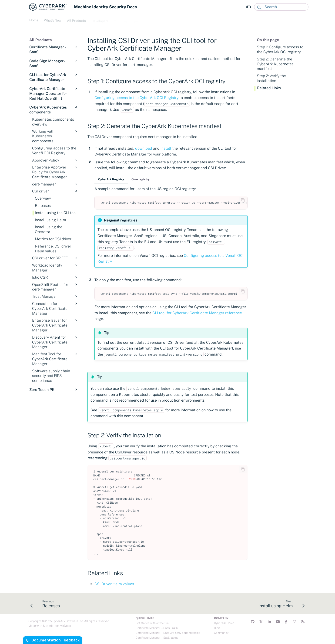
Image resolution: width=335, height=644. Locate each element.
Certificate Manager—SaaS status (157, 638)
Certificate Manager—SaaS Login (157, 628)
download (144, 148)
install (166, 148)
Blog (217, 628)
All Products (76, 20)
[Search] (281, 7)
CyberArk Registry (111, 179)
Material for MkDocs (57, 626)
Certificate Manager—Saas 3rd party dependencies (168, 633)
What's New (53, 20)
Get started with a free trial (152, 623)
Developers (100, 20)
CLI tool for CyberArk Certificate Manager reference (197, 313)
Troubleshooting (126, 20)
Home (34, 20)
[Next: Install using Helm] (280, 605)
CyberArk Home (224, 623)
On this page (268, 40)
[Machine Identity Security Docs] (48, 7)
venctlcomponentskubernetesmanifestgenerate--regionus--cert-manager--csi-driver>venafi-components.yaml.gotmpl (174, 202)
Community (221, 633)
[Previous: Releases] (46, 605)
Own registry (141, 179)
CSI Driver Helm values (114, 584)
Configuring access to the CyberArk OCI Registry (136, 98)
